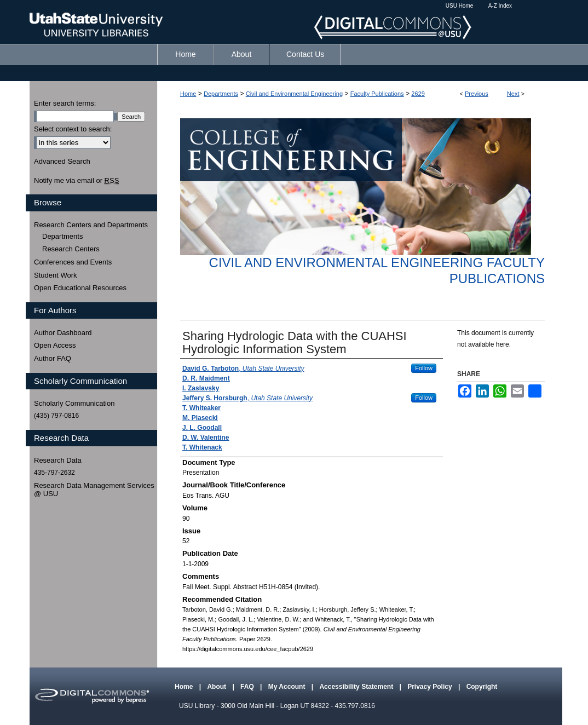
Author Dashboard (63, 333)
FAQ (248, 687)
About (217, 687)
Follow (424, 368)
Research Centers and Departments (91, 225)
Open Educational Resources (80, 288)
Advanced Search (62, 161)
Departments (221, 94)
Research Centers (71, 249)
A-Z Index (500, 6)
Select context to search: (73, 129)
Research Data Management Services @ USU (94, 490)
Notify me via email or (76, 181)
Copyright (482, 687)
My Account (288, 687)
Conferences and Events (73, 262)
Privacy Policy (431, 687)
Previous (477, 94)
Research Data (58, 460)
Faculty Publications (377, 94)
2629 (418, 94)
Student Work (56, 275)
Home (188, 94)
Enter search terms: (65, 103)
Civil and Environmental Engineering (294, 94)
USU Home (460, 6)
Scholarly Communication (74, 403)
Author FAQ (53, 358)
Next (513, 94)
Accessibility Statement (357, 687)
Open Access (55, 345)
